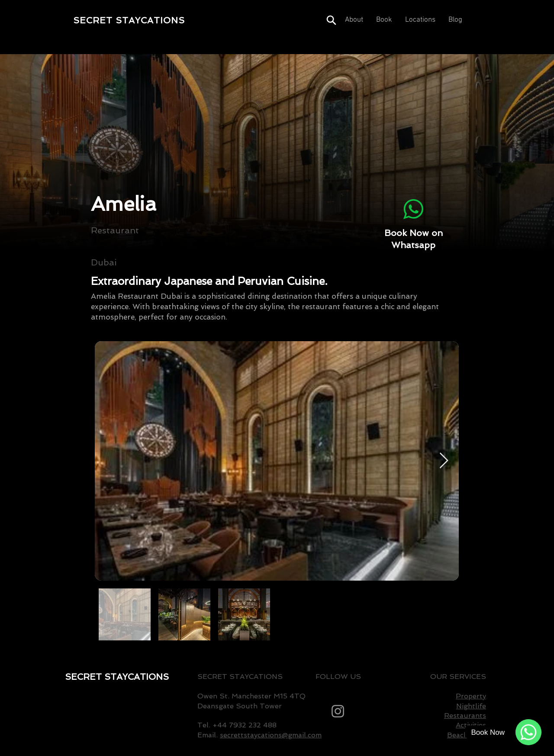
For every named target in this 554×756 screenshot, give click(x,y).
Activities (471, 725)
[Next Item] (444, 461)
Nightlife (471, 706)
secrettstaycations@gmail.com (271, 735)
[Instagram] (338, 711)
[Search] (331, 20)
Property (471, 696)
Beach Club (467, 735)
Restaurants (465, 716)
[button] (420, 20)
